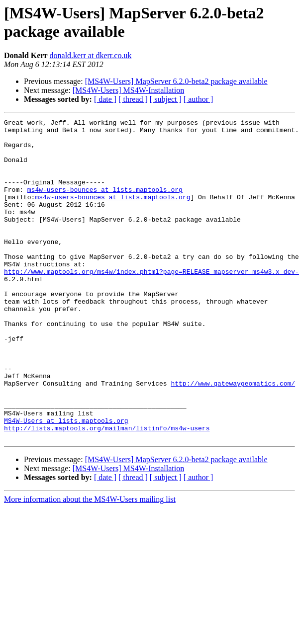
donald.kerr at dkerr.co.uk (91, 55)
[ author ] (199, 99)
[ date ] (105, 99)
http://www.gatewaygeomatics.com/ (233, 437)
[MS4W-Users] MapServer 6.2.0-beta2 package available (176, 81)
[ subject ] (166, 99)
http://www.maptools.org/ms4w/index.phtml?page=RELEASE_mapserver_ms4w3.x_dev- (151, 303)
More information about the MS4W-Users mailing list (90, 563)
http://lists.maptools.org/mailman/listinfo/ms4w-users (107, 490)
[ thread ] (133, 99)
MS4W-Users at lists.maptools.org (66, 482)
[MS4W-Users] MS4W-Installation (128, 90)
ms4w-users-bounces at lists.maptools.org (105, 204)
